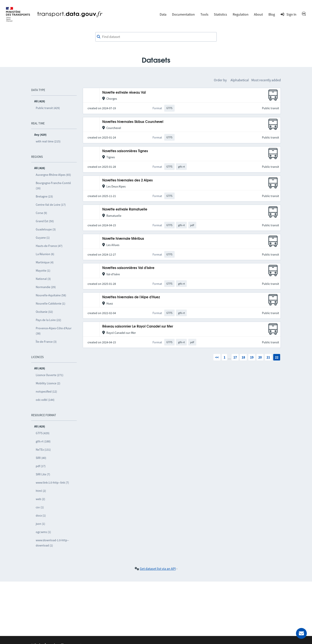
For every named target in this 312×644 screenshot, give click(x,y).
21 (268, 357)
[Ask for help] (301, 633)
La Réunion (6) (45, 254)
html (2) (41, 491)
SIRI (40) (41, 458)
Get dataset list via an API (158, 569)
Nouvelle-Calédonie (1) (50, 303)
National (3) (43, 279)
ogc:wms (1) (43, 532)
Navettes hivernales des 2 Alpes (128, 180)
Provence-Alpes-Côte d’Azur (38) (54, 331)
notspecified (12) (46, 391)
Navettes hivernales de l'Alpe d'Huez (131, 297)
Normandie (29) (46, 287)
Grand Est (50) (45, 221)
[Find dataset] (156, 37)
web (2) (40, 499)
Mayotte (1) (43, 271)
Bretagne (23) (44, 196)
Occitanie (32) (44, 312)
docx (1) (41, 515)
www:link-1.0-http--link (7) (52, 483)
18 (243, 357)
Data (163, 14)
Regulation (241, 14)
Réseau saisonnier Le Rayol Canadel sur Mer (138, 327)
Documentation (183, 14)
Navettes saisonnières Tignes (125, 151)
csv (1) (40, 507)
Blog (272, 14)
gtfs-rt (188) (43, 441)
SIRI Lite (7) (43, 474)
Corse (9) (41, 213)
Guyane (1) (43, 238)
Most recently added (266, 80)
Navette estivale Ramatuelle (125, 210)
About (258, 14)
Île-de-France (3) (46, 342)
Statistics (220, 14)
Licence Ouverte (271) (50, 375)
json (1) (40, 524)
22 (277, 357)
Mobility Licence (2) (48, 383)
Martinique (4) (45, 262)
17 (235, 357)
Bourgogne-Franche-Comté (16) (53, 186)
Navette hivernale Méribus (123, 239)
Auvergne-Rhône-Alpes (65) (53, 175)
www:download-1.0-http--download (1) (52, 543)
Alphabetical (240, 80)
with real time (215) (48, 141)
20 (260, 357)
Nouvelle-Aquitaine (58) (51, 295)
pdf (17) (41, 466)
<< (217, 357)
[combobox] (156, 37)
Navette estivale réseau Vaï (124, 93)
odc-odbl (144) (45, 400)
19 (252, 357)
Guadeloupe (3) (46, 229)
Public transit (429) (48, 108)
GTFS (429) (43, 433)
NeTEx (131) (43, 450)
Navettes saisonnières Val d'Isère (128, 268)
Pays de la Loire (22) (48, 320)
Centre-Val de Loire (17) (51, 205)
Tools (204, 14)
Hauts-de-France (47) (49, 246)
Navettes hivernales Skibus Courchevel (133, 122)
